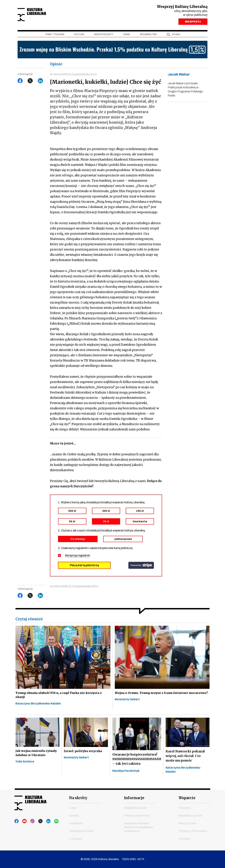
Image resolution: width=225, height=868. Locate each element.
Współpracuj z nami (191, 816)
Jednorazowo (123, 541)
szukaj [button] (176, 35)
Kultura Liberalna (41, 15)
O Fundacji (76, 839)
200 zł (106, 512)
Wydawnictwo (148, 35)
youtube (23, 821)
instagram (30, 821)
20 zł (106, 523)
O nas (73, 808)
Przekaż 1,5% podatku (193, 831)
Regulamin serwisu (135, 808)
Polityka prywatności (137, 816)
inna (140, 523)
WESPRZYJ (193, 22)
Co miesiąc (78, 541)
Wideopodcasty (104, 35)
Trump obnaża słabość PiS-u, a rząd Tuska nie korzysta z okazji (61, 697)
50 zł (72, 523)
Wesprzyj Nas (187, 823)
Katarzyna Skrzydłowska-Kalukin (38, 706)
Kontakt (74, 816)
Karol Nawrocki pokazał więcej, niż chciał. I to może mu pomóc (185, 759)
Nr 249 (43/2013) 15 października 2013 (74, 75)
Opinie (127, 35)
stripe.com (141, 567)
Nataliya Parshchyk (126, 774)
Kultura (79, 35)
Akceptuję (77, 557)
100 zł (140, 512)
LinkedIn (40, 82)
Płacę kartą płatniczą (84, 567)
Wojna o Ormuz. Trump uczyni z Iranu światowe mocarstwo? (153, 697)
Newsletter (76, 823)
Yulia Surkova (25, 766)
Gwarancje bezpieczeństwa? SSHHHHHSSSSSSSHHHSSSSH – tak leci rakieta (137, 762)
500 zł (72, 512)
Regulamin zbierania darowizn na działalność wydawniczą (139, 827)
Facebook (20, 82)
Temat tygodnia (55, 35)
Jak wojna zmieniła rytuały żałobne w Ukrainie (37, 756)
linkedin (43, 821)
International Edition (81, 831)
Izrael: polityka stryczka (84, 754)
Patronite (184, 839)
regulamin (84, 557)
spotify (50, 821)
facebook (17, 821)
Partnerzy (185, 808)
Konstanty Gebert (127, 706)
